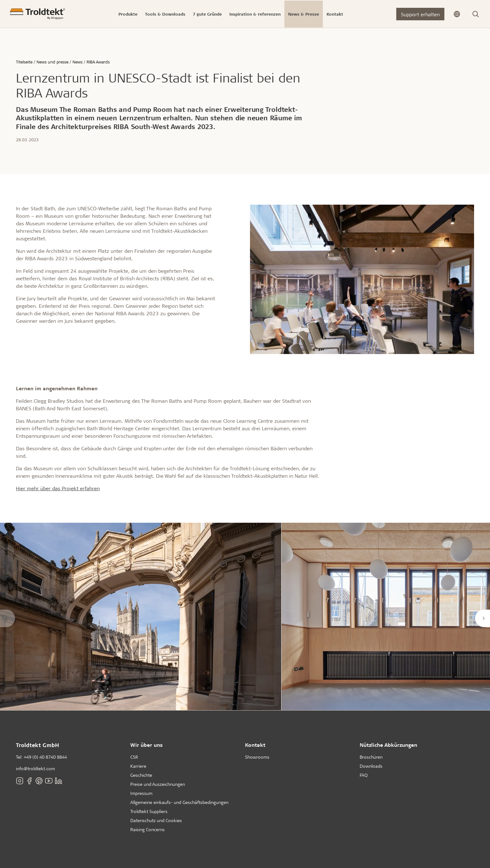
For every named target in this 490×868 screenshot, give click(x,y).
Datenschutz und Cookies (156, 820)
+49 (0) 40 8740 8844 (45, 757)
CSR (134, 757)
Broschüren (371, 757)
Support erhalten (420, 14)
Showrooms (257, 757)
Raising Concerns (147, 829)
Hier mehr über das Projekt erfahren (58, 488)
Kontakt (255, 745)
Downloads (371, 766)
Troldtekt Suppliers (149, 811)
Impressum (141, 793)
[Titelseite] (37, 14)
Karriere (138, 766)
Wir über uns (147, 745)
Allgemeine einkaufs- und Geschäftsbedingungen (179, 802)
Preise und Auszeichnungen (158, 784)
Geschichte (141, 775)
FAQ (364, 775)
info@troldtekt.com (35, 768)
